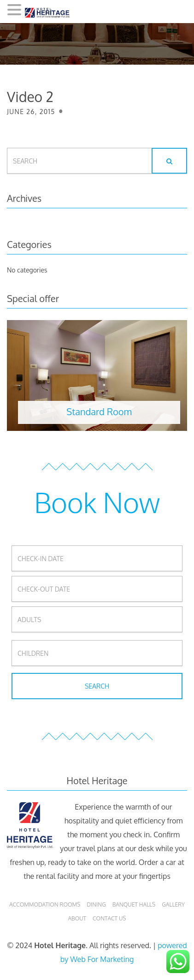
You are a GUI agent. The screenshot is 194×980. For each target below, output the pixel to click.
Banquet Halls (134, 904)
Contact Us (109, 918)
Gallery (173, 904)
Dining (96, 904)
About (77, 918)
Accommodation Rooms (45, 904)
